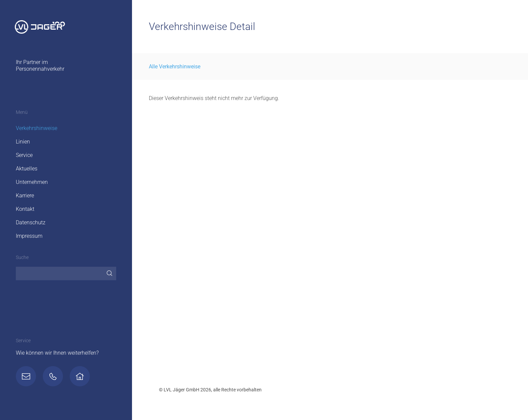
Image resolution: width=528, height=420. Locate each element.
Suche (22, 257)
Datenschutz (31, 222)
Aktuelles (27, 169)
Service (24, 155)
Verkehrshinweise (37, 128)
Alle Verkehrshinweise (175, 67)
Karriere (25, 196)
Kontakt (25, 209)
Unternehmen (32, 182)
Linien (23, 142)
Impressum (29, 236)
